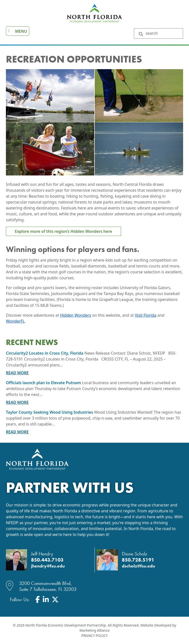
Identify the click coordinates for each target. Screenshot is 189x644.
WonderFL (15, 321)
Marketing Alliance (94, 630)
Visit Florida (146, 315)
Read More (17, 373)
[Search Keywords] (162, 33)
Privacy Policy (94, 636)
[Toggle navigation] (18, 31)
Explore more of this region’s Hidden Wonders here (63, 231)
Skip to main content (0, 4)
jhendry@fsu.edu (48, 566)
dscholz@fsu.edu (138, 566)
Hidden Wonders (76, 315)
